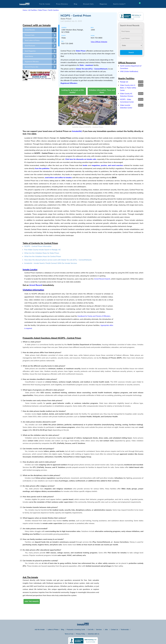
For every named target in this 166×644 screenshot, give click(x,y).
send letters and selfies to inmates (58, 178)
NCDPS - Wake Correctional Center (127, 101)
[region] (40, 18)
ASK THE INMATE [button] (32, 601)
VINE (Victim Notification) (129, 71)
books (85, 165)
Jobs (106, 630)
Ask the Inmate (40, 630)
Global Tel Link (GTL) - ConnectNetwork (92, 69)
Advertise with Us (93, 634)
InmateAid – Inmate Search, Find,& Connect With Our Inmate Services (51, 263)
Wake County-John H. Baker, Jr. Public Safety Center (128, 88)
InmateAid (77, 131)
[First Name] (131, 31)
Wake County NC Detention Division (127, 95)
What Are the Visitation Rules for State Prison (42, 253)
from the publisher (42, 168)
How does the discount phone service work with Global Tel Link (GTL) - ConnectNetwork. (58, 260)
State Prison (43, 10)
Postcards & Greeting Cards (76, 630)
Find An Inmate (45, 4)
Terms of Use (69, 634)
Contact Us (114, 630)
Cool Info (91, 630)
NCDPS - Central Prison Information (38, 246)
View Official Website (99, 42)
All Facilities (33, 10)
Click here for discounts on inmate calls (81, 159)
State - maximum (86, 65)
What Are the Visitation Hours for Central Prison (43, 256)
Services (99, 630)
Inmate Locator (30, 270)
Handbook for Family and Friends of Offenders (94, 316)
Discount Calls (88, 4)
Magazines (103, 4)
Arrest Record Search (102, 279)
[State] (131, 45)
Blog (76, 4)
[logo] (25, 7)
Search (131, 52)
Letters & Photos (53, 630)
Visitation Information (33, 290)
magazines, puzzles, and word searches (107, 165)
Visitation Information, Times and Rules (102, 91)
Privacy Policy (81, 634)
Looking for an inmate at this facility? (73, 91)
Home (25, 10)
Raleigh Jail (124, 82)
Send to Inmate (119, 4)
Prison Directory (62, 4)
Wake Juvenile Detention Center (126, 107)
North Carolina (53, 10)
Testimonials (125, 630)
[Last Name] (131, 38)
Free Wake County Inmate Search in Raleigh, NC (43, 250)
